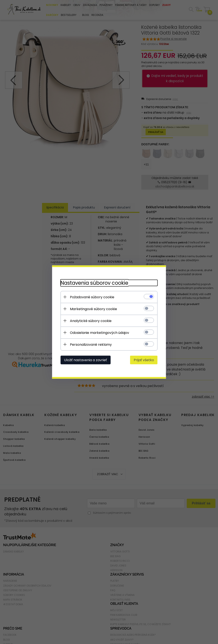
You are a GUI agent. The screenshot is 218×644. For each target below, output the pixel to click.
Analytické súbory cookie (91, 321)
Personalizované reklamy (91, 345)
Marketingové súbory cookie (93, 309)
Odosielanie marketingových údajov (99, 333)
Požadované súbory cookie (92, 297)
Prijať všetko (144, 360)
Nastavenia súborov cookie (94, 283)
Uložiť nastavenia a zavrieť (85, 360)
